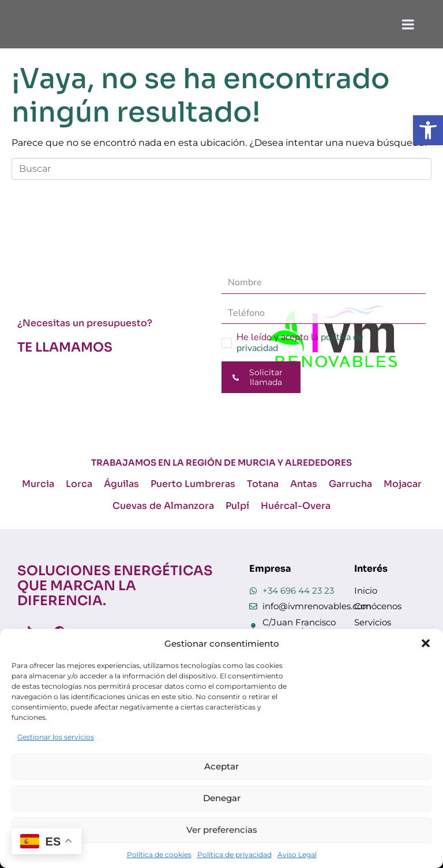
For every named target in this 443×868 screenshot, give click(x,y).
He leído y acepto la (300, 343)
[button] (426, 643)
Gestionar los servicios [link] (56, 737)
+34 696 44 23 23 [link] (298, 590)
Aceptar (221, 766)
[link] (428, 130)
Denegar (222, 798)
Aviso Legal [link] (297, 854)
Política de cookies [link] (159, 854)
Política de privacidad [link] (234, 854)
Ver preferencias (222, 830)
